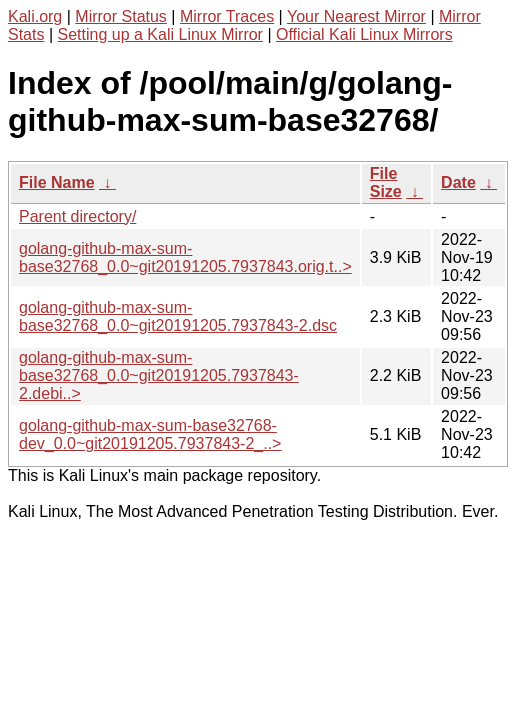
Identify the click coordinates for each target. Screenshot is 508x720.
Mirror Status (121, 16)
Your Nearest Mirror (356, 16)
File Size (386, 182)
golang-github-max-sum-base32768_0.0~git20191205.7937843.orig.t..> (185, 257)
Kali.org (35, 16)
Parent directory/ (77, 216)
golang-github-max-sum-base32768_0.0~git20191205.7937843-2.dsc (178, 316)
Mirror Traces (227, 16)
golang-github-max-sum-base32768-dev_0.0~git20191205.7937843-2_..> (150, 434)
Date (458, 182)
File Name (57, 182)
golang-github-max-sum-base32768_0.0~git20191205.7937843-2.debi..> (159, 375)
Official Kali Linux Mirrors (364, 34)
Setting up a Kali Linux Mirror (160, 34)
